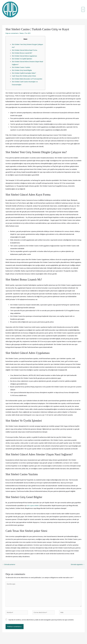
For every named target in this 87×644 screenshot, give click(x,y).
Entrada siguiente (78, 555)
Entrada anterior (9, 555)
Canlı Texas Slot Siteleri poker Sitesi (24, 66)
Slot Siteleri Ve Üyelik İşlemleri (22, 49)
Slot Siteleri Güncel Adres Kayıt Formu (25, 41)
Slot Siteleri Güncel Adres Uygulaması (24, 46)
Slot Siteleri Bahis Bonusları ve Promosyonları (27, 69)
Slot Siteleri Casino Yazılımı (21, 58)
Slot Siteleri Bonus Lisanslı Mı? (22, 43)
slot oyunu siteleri (33, 496)
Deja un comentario (12, 24)
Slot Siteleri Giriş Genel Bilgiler (22, 61)
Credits (37, 638)
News (22, 24)
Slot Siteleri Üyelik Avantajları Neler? (24, 63)
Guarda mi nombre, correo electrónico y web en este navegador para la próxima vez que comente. (41, 610)
